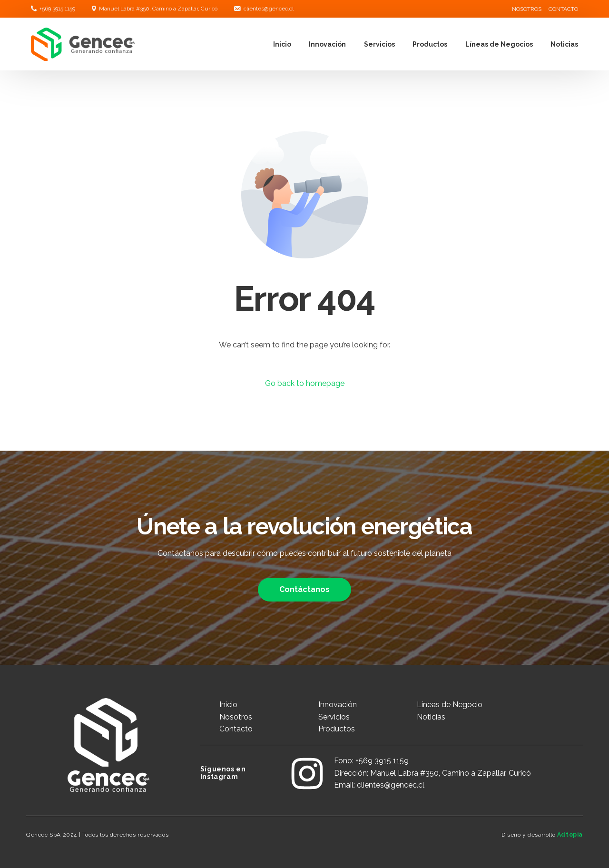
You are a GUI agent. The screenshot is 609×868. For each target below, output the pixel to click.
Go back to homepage (305, 383)
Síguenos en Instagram (223, 773)
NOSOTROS (527, 9)
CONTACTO (563, 9)
